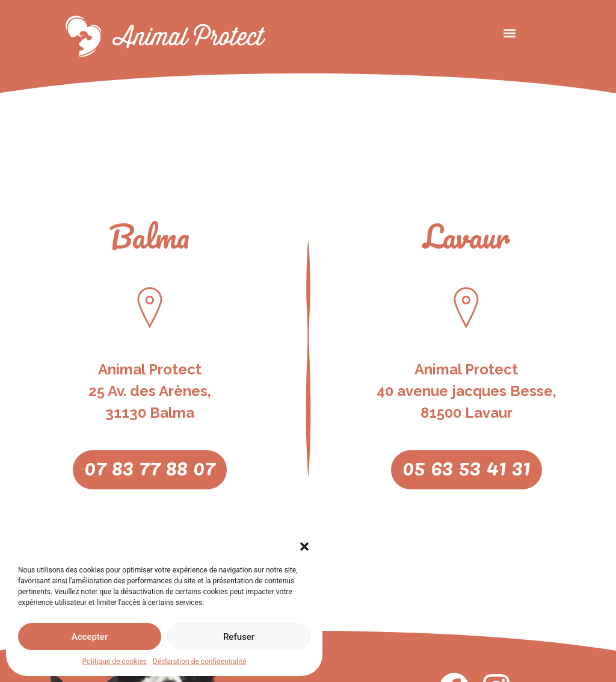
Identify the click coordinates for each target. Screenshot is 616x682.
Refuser (239, 637)
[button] (304, 547)
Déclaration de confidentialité (199, 662)
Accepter (90, 637)
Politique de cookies (115, 662)
